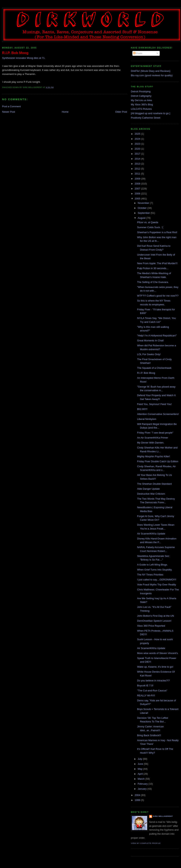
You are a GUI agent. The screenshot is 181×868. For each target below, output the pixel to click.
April (141, 774)
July (140, 759)
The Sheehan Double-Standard (154, 484)
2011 (138, 174)
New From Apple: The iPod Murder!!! (157, 263)
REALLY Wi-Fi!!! (146, 695)
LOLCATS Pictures (141, 109)
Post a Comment (11, 106)
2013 (138, 164)
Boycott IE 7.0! (145, 686)
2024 (138, 139)
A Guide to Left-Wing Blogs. (152, 565)
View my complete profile (146, 843)
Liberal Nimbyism (147, 419)
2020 (138, 149)
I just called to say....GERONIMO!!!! (157, 580)
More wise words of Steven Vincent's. (158, 653)
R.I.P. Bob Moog (15, 53)
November (144, 203)
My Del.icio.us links (142, 100)
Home (65, 112)
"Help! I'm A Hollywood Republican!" (157, 336)
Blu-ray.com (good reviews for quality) (152, 75)
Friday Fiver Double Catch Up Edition (158, 461)
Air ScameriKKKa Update (151, 534)
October (143, 208)
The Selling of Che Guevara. (153, 282)
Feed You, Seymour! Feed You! (154, 404)
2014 (138, 159)
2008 (138, 184)
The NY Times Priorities (150, 575)
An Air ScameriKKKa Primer (152, 438)
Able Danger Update (148, 489)
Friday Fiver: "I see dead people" (155, 433)
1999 (138, 800)
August (142, 218)
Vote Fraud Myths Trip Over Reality (156, 585)
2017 (138, 154)
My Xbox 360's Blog (142, 105)
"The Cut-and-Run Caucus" (152, 691)
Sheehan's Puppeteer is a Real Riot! (157, 232)
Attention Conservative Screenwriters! (158, 414)
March (142, 779)
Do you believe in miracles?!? (153, 681)
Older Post (121, 112)
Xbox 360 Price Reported (151, 626)
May (140, 769)
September (144, 213)
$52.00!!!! (142, 409)
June (141, 764)
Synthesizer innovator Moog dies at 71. (24, 58)
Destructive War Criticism (151, 494)
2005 (138, 199)
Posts (138, 53)
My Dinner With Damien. (151, 443)
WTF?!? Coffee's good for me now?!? (158, 296)
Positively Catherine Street (146, 118)
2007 (138, 189)
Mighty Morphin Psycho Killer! (153, 456)
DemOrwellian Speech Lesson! (154, 621)
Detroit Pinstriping (141, 91)
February (143, 784)
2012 (138, 169)
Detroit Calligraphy (141, 96)
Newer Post (9, 112)
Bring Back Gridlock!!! (149, 735)
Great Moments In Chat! (150, 341)
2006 (138, 194)
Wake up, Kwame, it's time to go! (155, 667)
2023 (138, 144)
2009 (138, 179)
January (143, 789)
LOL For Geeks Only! (149, 354)
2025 (138, 134)
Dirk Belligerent (163, 816)
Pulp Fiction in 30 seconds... (153, 268)
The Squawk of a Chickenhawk (154, 368)
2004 (138, 795)
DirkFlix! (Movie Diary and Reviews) (151, 71)
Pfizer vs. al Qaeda (148, 222)
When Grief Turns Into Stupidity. (155, 570)
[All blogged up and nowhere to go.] (151, 113)
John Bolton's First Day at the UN (155, 616)
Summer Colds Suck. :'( (150, 227)
